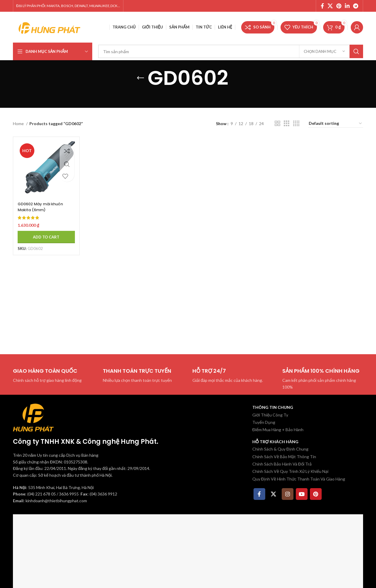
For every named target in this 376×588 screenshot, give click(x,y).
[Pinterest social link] (339, 6)
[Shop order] (336, 124)
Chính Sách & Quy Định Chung (280, 449)
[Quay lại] (140, 78)
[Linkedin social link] (347, 6)
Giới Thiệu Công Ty (270, 415)
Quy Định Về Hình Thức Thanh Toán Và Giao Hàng (299, 479)
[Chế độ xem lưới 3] (287, 124)
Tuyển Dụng (264, 422)
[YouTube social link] (302, 494)
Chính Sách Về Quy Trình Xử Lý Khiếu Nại (290, 471)
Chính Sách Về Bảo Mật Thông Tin (284, 457)
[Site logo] (50, 27)
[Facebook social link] (322, 6)
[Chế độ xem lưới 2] (277, 124)
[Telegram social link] (356, 6)
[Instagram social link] (288, 494)
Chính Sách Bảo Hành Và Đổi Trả (282, 464)
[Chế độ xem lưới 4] (296, 124)
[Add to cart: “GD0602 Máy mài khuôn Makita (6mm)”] (44, 233)
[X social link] (330, 6)
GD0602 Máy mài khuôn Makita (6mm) (43, 203)
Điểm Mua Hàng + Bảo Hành (278, 430)
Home (19, 124)
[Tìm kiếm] (231, 51)
